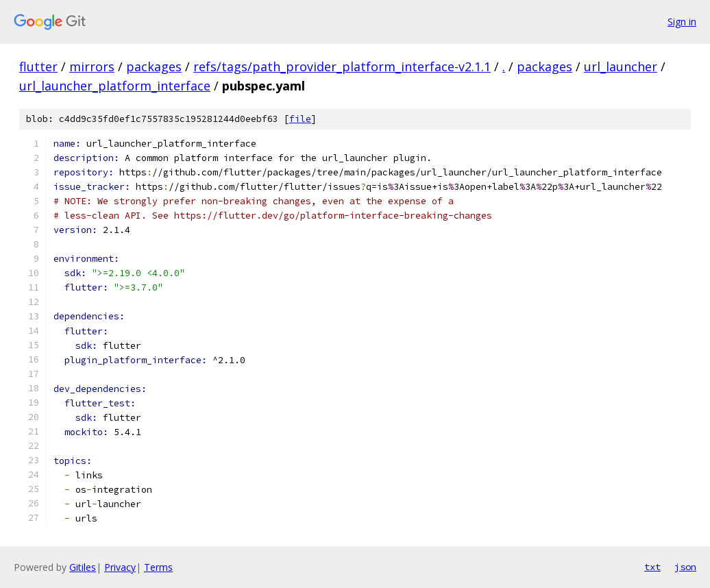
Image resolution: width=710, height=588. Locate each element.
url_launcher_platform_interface (115, 86)
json (685, 567)
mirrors (92, 66)
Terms (158, 567)
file (300, 119)
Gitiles (83, 567)
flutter (38, 66)
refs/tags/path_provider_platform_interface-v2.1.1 (342, 66)
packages (154, 66)
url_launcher (621, 66)
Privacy (120, 567)
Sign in (682, 22)
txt (652, 567)
